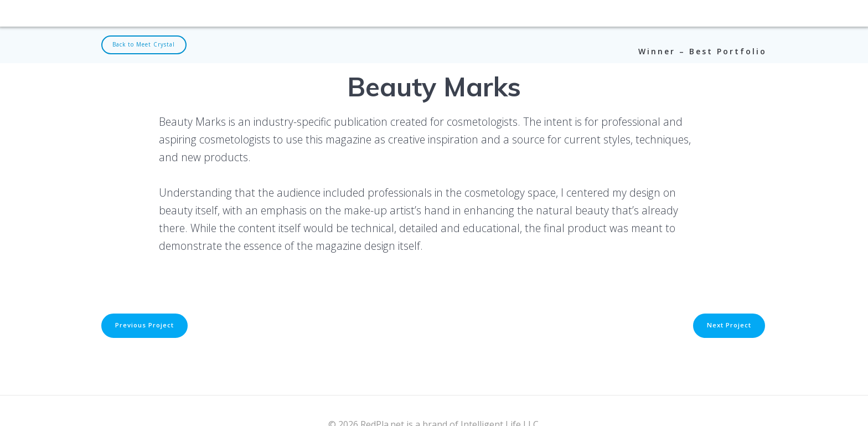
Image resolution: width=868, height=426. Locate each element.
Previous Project (146, 326)
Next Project (727, 326)
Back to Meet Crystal (147, 45)
